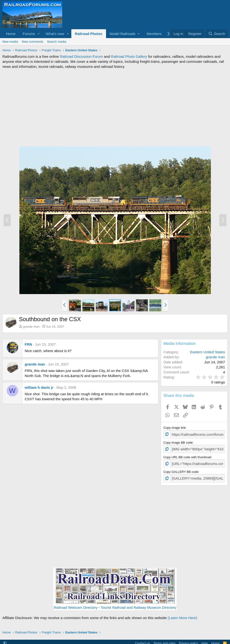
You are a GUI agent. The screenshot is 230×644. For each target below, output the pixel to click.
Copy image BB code (178, 442)
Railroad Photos (89, 34)
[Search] (217, 34)
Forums (29, 34)
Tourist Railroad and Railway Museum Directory (139, 605)
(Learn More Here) (182, 615)
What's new (55, 34)
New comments (33, 42)
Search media (57, 42)
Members (154, 34)
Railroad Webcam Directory (76, 605)
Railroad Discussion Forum (81, 56)
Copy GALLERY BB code (181, 470)
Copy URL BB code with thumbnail (187, 456)
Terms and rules (164, 640)
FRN (28, 344)
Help (205, 640)
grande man (31, 327)
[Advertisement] (115, 108)
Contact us (142, 640)
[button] (39, 34)
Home (11, 34)
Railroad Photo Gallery (129, 56)
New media (10, 42)
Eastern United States (208, 352)
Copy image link (175, 428)
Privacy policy (188, 640)
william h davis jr (39, 387)
